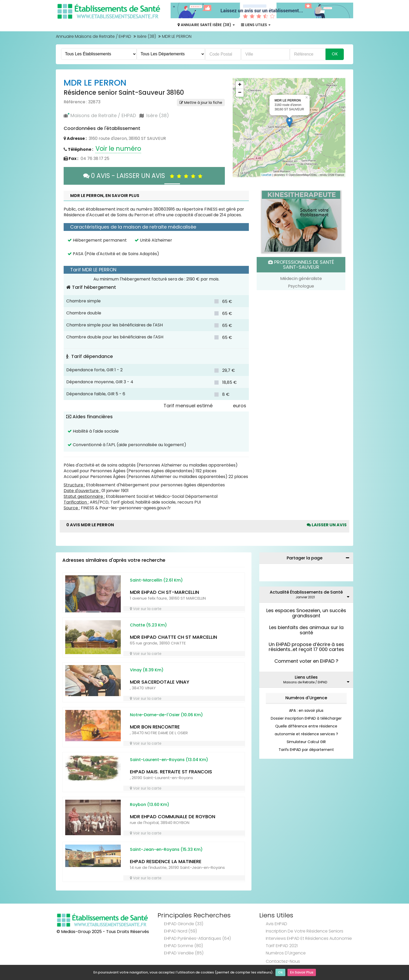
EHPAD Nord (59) (181, 931)
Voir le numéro (118, 149)
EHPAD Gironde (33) (184, 924)
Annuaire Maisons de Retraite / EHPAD (94, 36)
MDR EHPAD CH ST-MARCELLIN (164, 592)
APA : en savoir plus (306, 710)
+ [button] (240, 85)
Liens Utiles (256, 25)
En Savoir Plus (302, 972)
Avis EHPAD (276, 924)
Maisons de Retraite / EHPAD (103, 115)
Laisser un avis (327, 525)
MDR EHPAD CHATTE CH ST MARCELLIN (173, 637)
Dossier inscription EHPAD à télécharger (306, 718)
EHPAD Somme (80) (184, 946)
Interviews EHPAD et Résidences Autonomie (309, 938)
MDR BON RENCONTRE (155, 727)
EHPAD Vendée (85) (184, 953)
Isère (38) (147, 36)
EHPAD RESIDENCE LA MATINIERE (166, 861)
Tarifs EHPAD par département (306, 750)
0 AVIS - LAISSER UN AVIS (144, 176)
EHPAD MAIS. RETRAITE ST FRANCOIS (171, 772)
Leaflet (267, 175)
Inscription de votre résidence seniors (305, 931)
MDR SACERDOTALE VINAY (160, 682)
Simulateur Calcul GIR (306, 742)
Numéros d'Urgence (306, 698)
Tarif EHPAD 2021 (282, 946)
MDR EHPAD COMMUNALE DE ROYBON (173, 817)
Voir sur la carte (146, 609)
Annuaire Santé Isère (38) (206, 25)
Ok (280, 972)
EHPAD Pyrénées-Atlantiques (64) (197, 938)
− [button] (240, 93)
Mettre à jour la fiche (201, 103)
